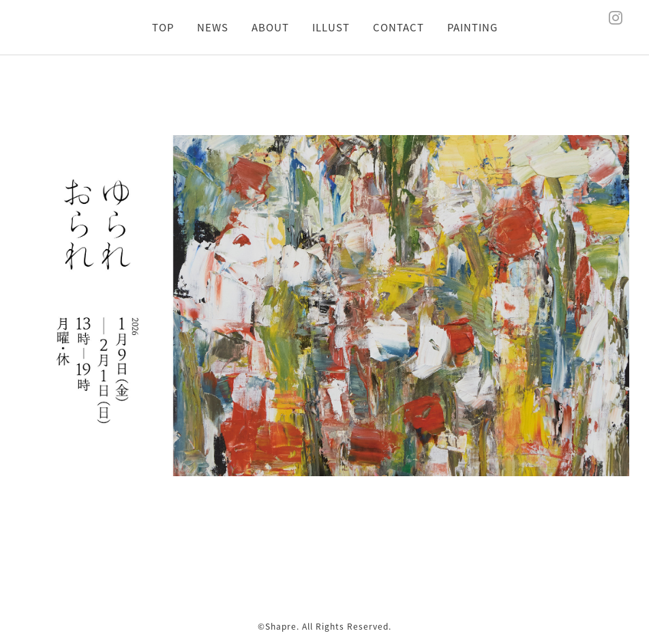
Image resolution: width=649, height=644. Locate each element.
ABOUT (270, 27)
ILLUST (331, 27)
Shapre (281, 626)
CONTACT (398, 27)
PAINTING (472, 27)
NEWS (213, 27)
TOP (163, 27)
